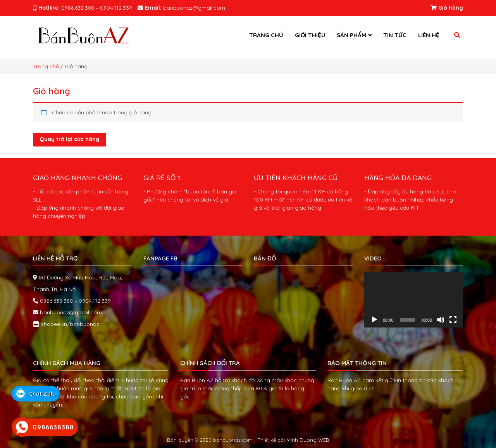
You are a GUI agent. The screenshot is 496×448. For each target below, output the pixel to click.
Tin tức (395, 35)
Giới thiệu (310, 35)
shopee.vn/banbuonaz (69, 324)
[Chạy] (374, 320)
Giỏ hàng (447, 8)
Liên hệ (429, 35)
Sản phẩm (351, 35)
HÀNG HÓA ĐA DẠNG (398, 177)
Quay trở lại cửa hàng (70, 139)
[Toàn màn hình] (453, 320)
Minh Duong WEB (308, 440)
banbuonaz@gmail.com (70, 312)
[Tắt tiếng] (441, 320)
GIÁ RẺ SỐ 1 (162, 177)
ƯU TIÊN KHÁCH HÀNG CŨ (296, 177)
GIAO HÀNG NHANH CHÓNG (77, 177)
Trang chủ (266, 35)
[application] (414, 299)
